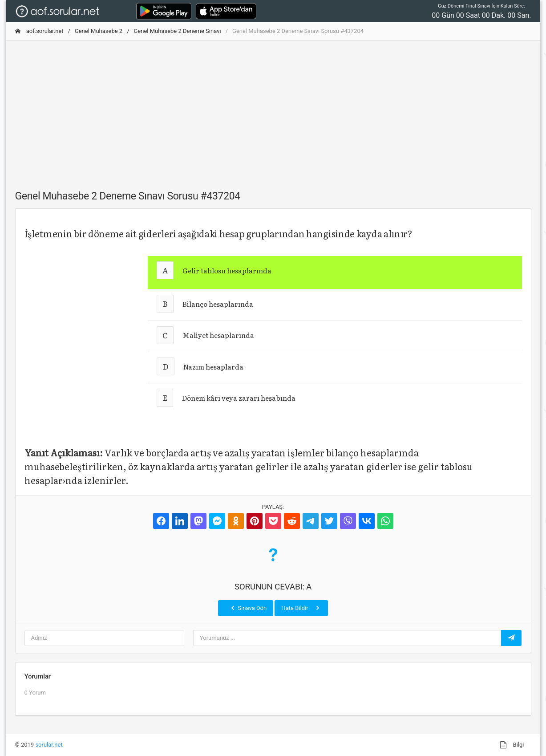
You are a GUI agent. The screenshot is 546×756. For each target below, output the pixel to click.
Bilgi (512, 745)
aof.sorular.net (39, 31)
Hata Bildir (301, 608)
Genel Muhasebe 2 (99, 31)
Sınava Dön (248, 608)
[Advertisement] (273, 110)
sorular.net (49, 745)
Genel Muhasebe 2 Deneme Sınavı (178, 31)
